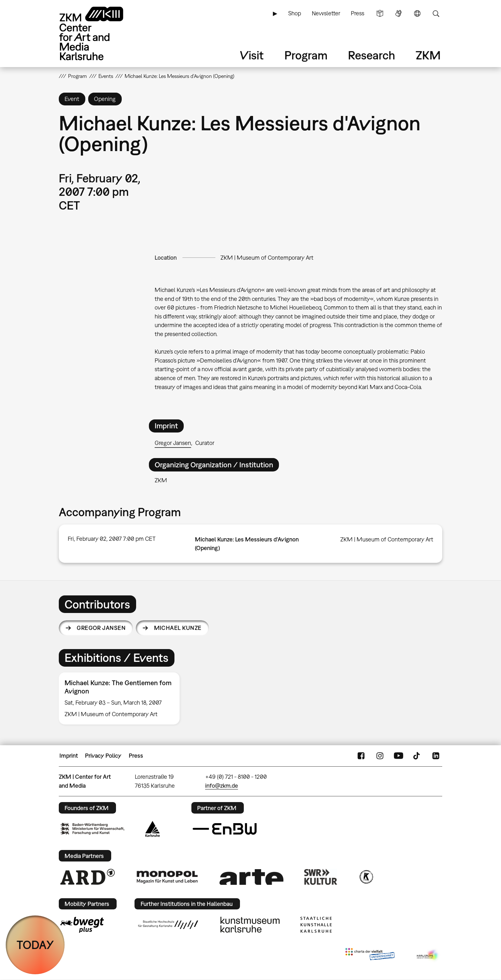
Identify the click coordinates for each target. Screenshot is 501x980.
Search (436, 13)
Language (417, 13)
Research (372, 55)
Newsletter (326, 13)
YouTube (398, 756)
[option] (122, 698)
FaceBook (361, 756)
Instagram (380, 756)
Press (358, 13)
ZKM (428, 55)
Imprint (69, 756)
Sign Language (398, 13)
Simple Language (380, 13)
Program (306, 55)
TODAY (35, 945)
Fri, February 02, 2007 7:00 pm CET (112, 539)
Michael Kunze (178, 628)
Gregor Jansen (173, 443)
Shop (295, 13)
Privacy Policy (103, 756)
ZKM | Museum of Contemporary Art (267, 258)
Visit (252, 55)
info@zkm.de (222, 786)
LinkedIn (436, 756)
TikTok (417, 756)
